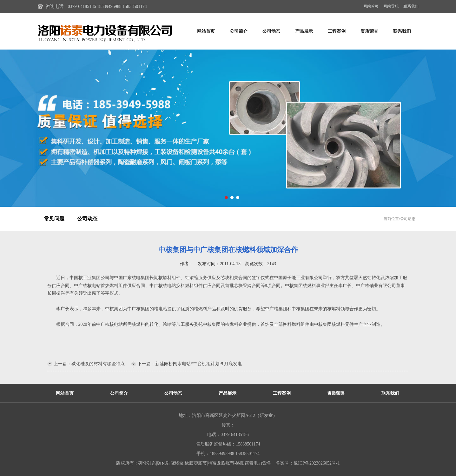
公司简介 (239, 31)
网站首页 (371, 6)
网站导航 (391, 6)
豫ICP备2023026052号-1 (317, 463)
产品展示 (304, 31)
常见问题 (54, 219)
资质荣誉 (369, 31)
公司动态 (271, 31)
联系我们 (411, 6)
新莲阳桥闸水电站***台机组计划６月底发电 (198, 364)
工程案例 (337, 31)
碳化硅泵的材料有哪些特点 (98, 364)
